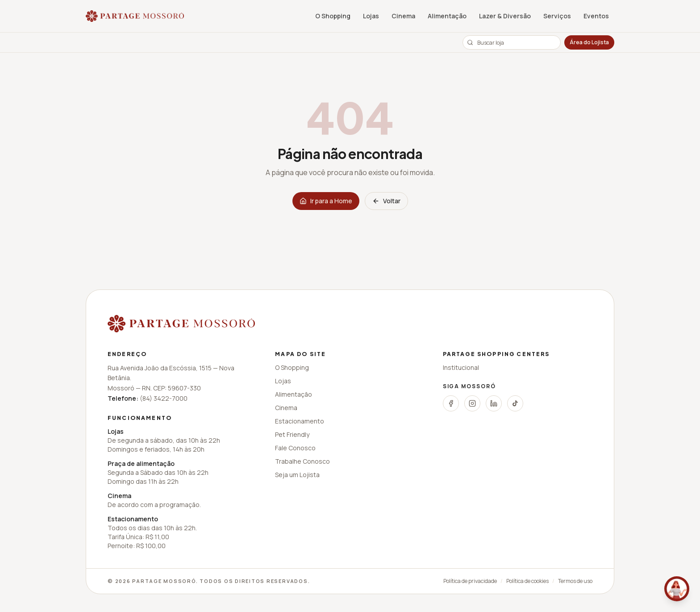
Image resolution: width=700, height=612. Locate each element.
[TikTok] (515, 403)
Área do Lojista (589, 42)
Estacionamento (300, 421)
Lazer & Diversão (505, 16)
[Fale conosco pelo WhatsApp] (677, 589)
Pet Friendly (292, 434)
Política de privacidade (470, 581)
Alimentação (447, 16)
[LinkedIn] (494, 403)
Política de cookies (527, 581)
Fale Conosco (295, 448)
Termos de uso (575, 581)
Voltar (386, 201)
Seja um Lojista (297, 475)
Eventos (596, 16)
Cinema (403, 16)
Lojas (371, 16)
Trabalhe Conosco (302, 461)
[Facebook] (451, 403)
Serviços (557, 16)
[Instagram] (472, 403)
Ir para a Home (326, 201)
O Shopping (333, 16)
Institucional (461, 367)
